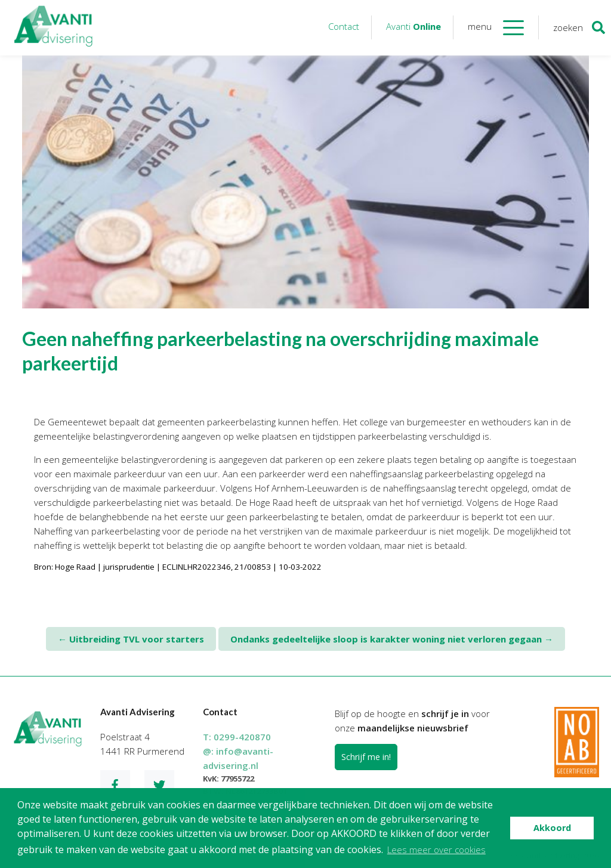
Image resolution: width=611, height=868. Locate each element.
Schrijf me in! (366, 757)
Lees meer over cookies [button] (436, 850)
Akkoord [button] (552, 828)
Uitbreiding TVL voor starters (131, 639)
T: (237, 737)
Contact (344, 26)
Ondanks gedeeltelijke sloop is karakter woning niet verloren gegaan (392, 639)
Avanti (413, 26)
